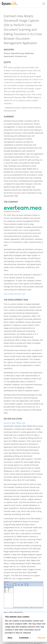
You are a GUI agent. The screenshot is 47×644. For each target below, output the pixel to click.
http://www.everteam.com (15, 294)
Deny (10, 638)
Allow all (41, 638)
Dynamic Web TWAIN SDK (14, 423)
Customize (25, 638)
